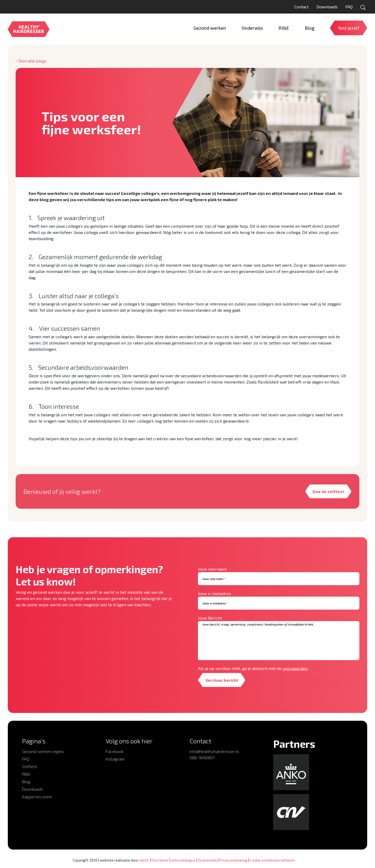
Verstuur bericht (222, 680)
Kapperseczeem (37, 797)
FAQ (349, 7)
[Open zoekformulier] (363, 8)
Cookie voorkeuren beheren (272, 860)
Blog (26, 782)
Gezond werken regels (43, 752)
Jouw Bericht (210, 618)
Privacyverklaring (233, 860)
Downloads (327, 7)
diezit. (144, 860)
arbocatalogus (183, 860)
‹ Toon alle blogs (31, 61)
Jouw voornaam (212, 569)
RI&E (26, 774)
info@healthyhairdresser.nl (214, 752)
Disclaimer (160, 860)
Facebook (115, 752)
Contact (301, 7)
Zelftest (30, 767)
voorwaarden (295, 669)
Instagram (115, 759)
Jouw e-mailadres (214, 594)
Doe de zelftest (328, 491)
